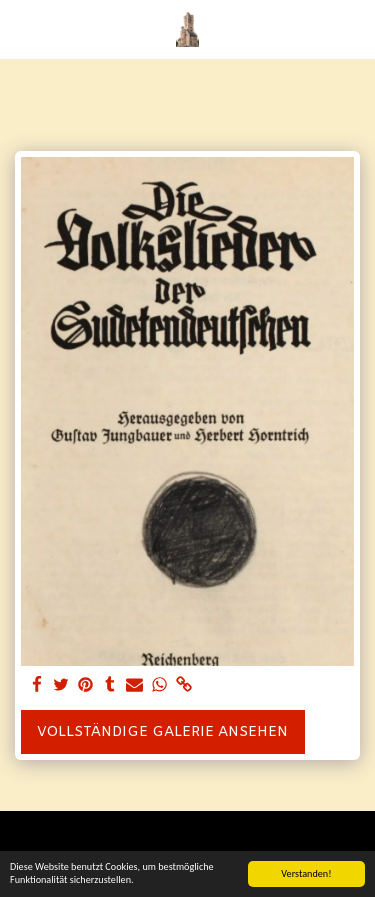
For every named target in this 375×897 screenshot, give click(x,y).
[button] (22, 28)
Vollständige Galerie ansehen (162, 732)
